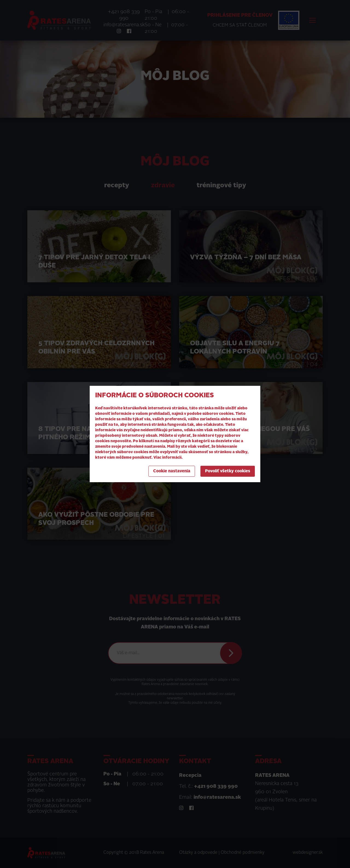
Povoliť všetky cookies (228, 471)
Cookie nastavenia (172, 471)
